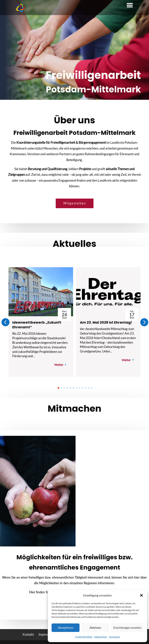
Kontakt (28, 634)
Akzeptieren (66, 628)
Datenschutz (101, 637)
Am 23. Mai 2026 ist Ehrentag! (106, 322)
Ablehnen (95, 628)
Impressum (114, 637)
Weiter (59, 365)
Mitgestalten (75, 203)
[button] (141, 595)
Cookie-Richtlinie (84, 637)
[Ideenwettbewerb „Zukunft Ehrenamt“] (41, 292)
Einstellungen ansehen (127, 628)
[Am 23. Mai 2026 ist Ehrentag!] (108, 292)
